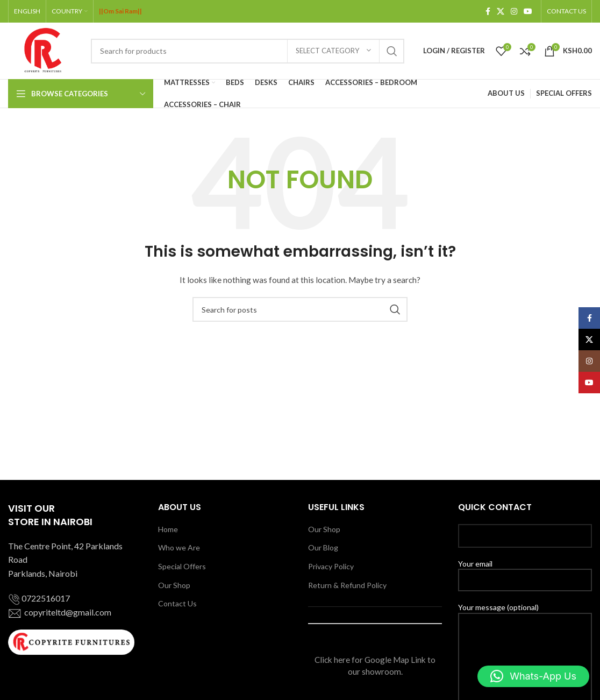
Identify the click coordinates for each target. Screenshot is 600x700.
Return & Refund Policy (347, 585)
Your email (525, 571)
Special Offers (182, 566)
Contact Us (177, 603)
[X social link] (501, 11)
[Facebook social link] (488, 11)
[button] (533, 676)
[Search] (248, 51)
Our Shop (174, 585)
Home (168, 529)
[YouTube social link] (528, 11)
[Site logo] (44, 50)
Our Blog (323, 547)
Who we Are (179, 547)
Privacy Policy (331, 566)
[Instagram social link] (514, 11)
